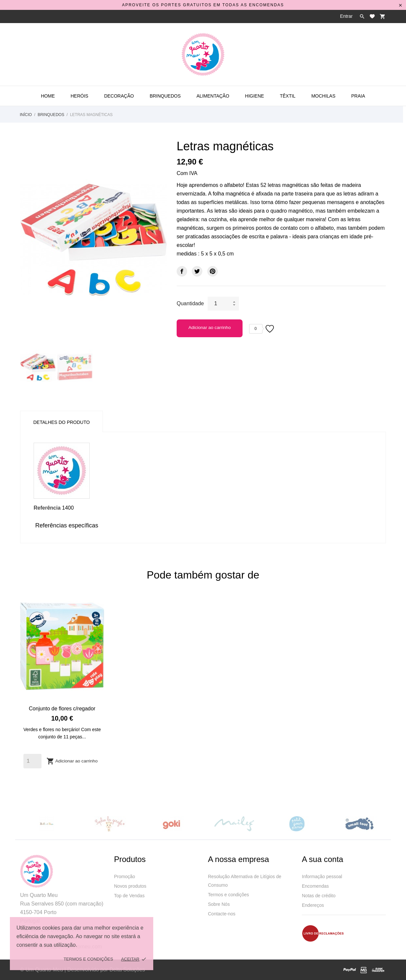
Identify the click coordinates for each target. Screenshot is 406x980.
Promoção (125, 876)
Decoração (119, 96)
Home (48, 96)
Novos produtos (130, 886)
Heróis (79, 96)
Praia (358, 96)
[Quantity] (32, 761)
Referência (47, 508)
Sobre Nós (219, 904)
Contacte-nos (222, 914)
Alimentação (213, 96)
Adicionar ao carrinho (210, 327)
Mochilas (323, 96)
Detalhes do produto (61, 422)
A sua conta (322, 859)
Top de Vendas (129, 896)
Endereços (313, 905)
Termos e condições (229, 895)
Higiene (255, 96)
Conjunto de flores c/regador (62, 709)
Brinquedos (165, 96)
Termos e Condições (88, 959)
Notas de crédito (319, 896)
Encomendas (315, 886)
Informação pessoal (322, 876)
